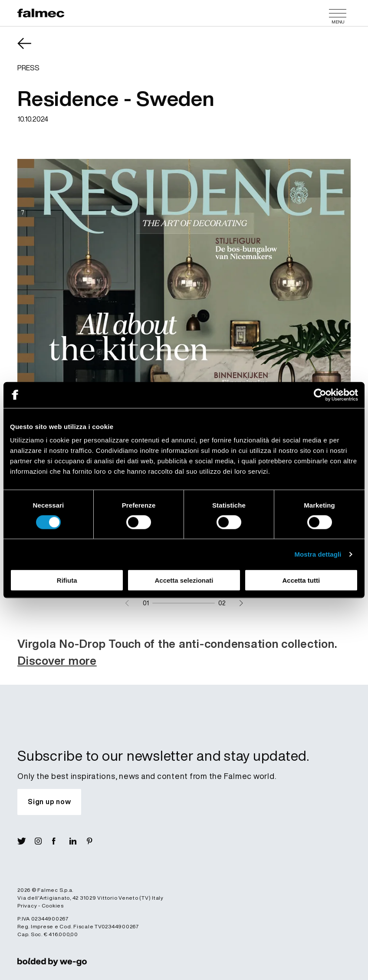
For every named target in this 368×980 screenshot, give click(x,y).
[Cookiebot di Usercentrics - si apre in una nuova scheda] (320, 395)
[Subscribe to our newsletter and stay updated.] (49, 802)
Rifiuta (67, 580)
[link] (52, 962)
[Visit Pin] (95, 841)
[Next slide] (241, 603)
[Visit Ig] (43, 841)
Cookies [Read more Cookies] (53, 906)
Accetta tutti (301, 580)
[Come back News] (30, 49)
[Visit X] (26, 841)
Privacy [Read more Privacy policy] (27, 906)
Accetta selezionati (184, 580)
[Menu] (338, 13)
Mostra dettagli (318, 554)
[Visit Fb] (61, 841)
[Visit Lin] (78, 841)
